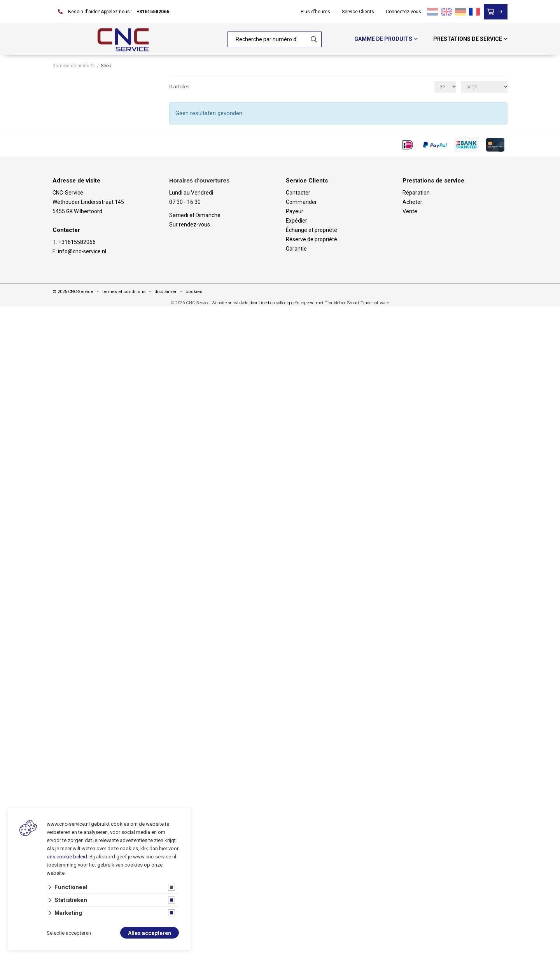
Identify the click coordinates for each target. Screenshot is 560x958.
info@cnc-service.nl (82, 251)
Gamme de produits (383, 39)
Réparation (416, 193)
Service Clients (358, 12)
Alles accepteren (150, 933)
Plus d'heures (315, 12)
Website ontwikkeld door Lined (240, 303)
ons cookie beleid (67, 857)
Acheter (412, 202)
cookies (194, 292)
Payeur (295, 211)
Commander (301, 202)
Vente (410, 211)
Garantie (296, 249)
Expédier (297, 221)
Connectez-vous (403, 12)
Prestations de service (468, 39)
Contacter (298, 193)
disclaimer (165, 292)
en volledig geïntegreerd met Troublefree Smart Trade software (330, 303)
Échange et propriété (311, 230)
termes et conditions (124, 292)
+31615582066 (153, 12)
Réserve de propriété (311, 239)
